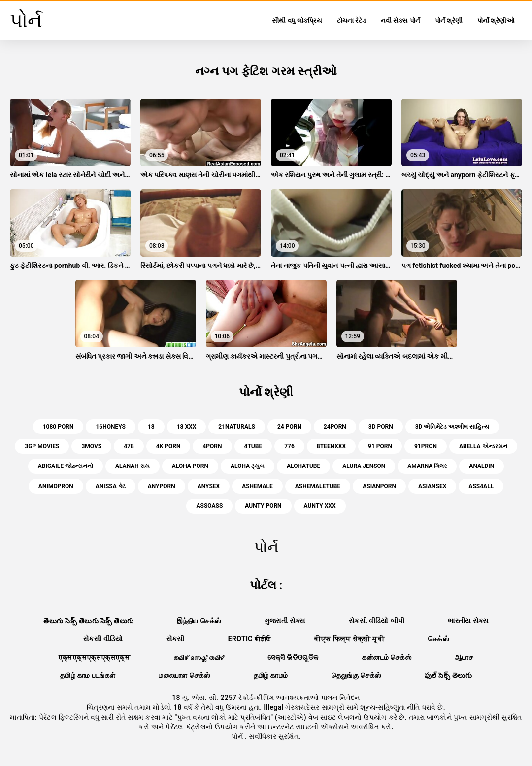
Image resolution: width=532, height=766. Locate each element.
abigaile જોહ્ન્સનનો (66, 466)
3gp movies (42, 446)
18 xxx (187, 427)
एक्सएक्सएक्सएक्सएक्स (94, 657)
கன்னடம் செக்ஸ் (387, 657)
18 (151, 427)
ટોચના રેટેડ (351, 20)
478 (129, 446)
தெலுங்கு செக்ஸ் (356, 675)
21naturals (237, 427)
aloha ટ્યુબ (248, 466)
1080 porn (58, 427)
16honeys (110, 427)
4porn (212, 446)
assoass (209, 506)
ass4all (481, 486)
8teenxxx (331, 446)
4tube (253, 446)
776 (289, 446)
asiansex (432, 486)
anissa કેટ (111, 486)
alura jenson (364, 466)
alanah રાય (133, 466)
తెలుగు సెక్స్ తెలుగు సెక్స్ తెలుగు (88, 621)
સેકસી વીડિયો (103, 639)
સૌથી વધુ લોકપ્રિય (297, 20)
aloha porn (190, 466)
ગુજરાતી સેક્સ (285, 621)
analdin (482, 466)
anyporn (162, 486)
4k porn (168, 446)
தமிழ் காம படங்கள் (88, 675)
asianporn (379, 486)
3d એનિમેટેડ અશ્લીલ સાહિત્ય (452, 427)
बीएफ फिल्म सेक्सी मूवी (349, 639)
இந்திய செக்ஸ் (199, 621)
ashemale (257, 486)
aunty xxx (320, 506)
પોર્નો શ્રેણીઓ (496, 20)
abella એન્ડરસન (483, 446)
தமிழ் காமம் (271, 675)
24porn (335, 427)
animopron (56, 486)
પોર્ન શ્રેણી (449, 20)
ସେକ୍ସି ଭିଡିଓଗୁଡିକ (293, 657)
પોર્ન (238, 736)
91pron (426, 446)
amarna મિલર (427, 466)
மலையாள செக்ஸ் (184, 675)
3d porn (381, 427)
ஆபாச (464, 657)
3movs (91, 446)
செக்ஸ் (438, 639)
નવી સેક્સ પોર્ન (400, 20)
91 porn (380, 446)
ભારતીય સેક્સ (468, 621)
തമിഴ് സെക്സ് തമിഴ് (199, 657)
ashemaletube (318, 486)
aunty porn (263, 506)
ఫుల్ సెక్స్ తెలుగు (448, 675)
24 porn (289, 427)
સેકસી (176, 639)
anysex (209, 486)
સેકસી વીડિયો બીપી (377, 621)
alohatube (303, 466)
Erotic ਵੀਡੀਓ (249, 639)
